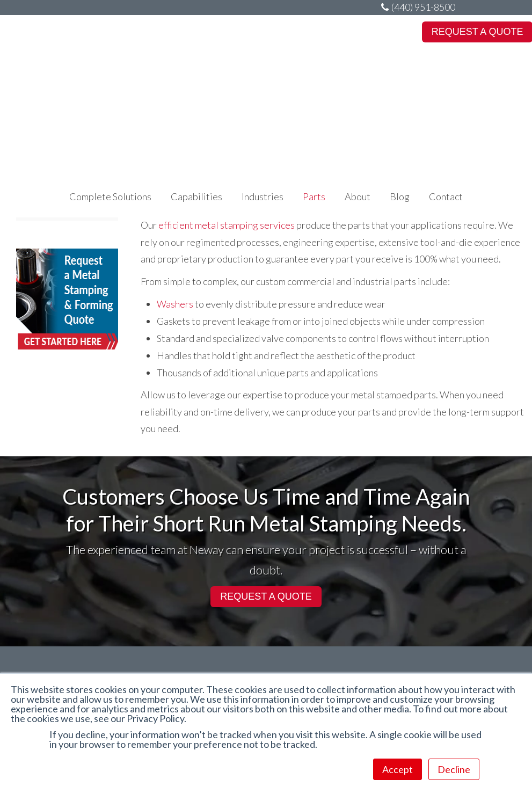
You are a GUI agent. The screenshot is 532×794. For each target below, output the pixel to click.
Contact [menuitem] (446, 81)
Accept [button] (398, 769)
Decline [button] (454, 769)
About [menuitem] (358, 81)
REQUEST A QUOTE (266, 596)
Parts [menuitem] (314, 81)
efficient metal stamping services (227, 225)
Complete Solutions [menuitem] (110, 81)
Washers (175, 304)
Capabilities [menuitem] (196, 81)
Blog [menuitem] (400, 81)
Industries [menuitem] (263, 81)
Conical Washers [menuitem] (54, 212)
